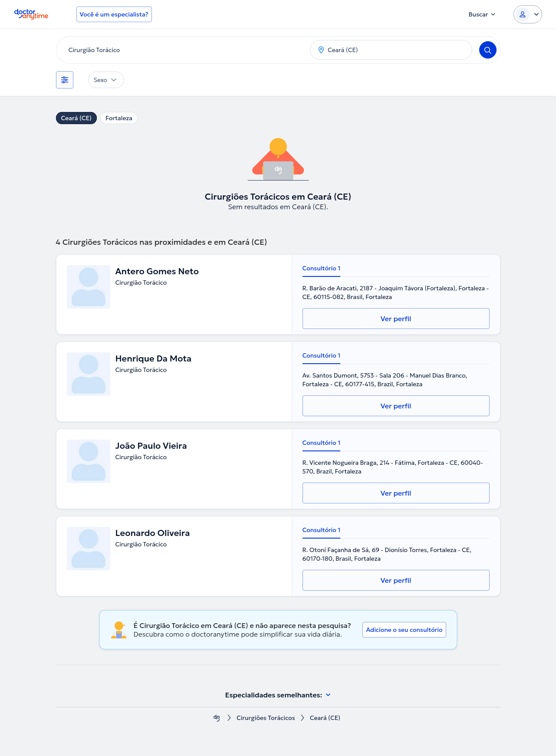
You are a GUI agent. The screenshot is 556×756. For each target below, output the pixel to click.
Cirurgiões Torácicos (266, 718)
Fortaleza (119, 118)
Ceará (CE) (76, 118)
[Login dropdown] (528, 14)
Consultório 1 (322, 268)
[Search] (488, 50)
